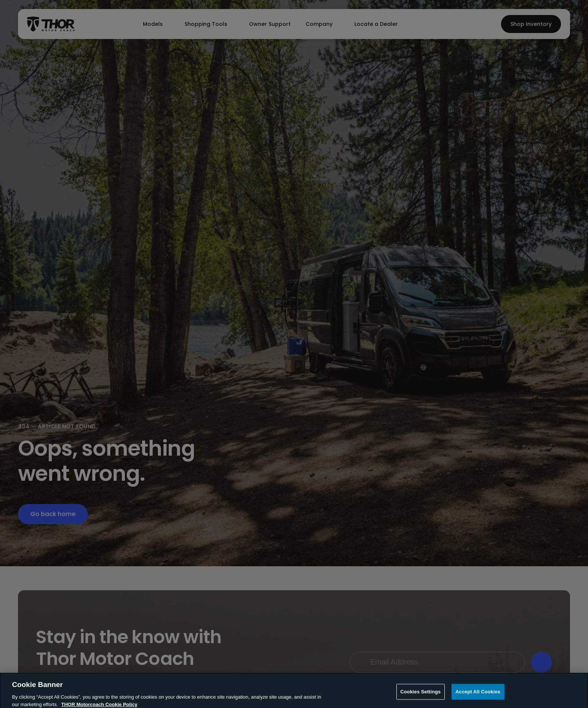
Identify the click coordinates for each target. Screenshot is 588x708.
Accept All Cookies (478, 696)
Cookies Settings (421, 696)
